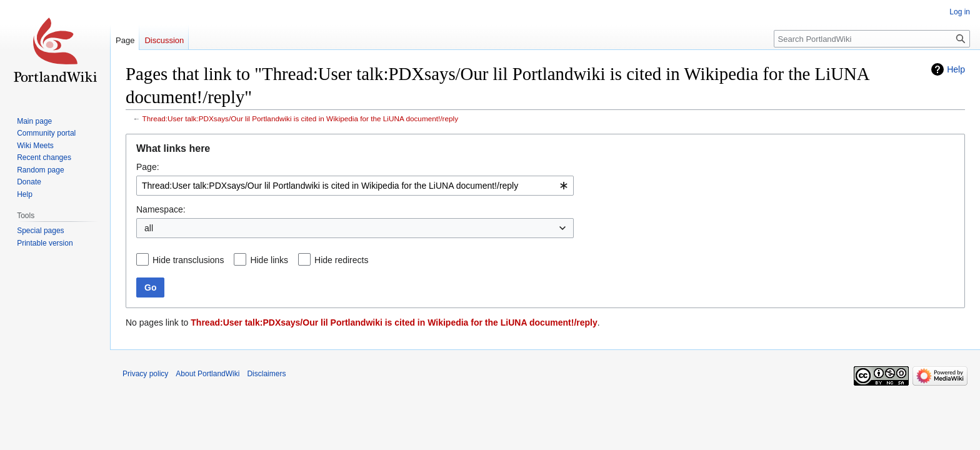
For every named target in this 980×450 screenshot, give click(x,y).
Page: (148, 167)
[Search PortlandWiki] (872, 39)
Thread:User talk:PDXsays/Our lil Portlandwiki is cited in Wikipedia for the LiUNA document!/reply (300, 118)
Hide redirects (341, 260)
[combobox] (355, 186)
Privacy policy (145, 374)
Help (956, 69)
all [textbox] (149, 228)
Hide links (269, 260)
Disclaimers (266, 374)
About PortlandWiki (207, 374)
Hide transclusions (188, 260)
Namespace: (161, 209)
